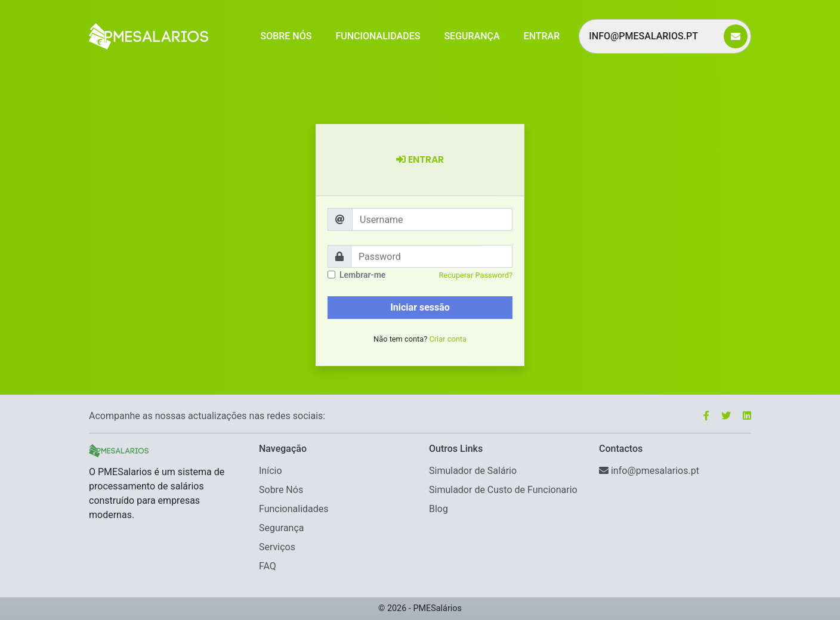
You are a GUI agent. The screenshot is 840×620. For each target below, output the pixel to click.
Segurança (472, 36)
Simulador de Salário (473, 471)
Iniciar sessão (420, 307)
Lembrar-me (362, 275)
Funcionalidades (378, 36)
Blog (438, 509)
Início (271, 471)
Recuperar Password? (475, 275)
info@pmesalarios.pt (653, 36)
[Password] (432, 256)
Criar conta (447, 339)
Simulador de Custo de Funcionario (503, 490)
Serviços (277, 547)
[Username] (432, 219)
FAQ (268, 566)
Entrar (542, 36)
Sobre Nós (286, 36)
